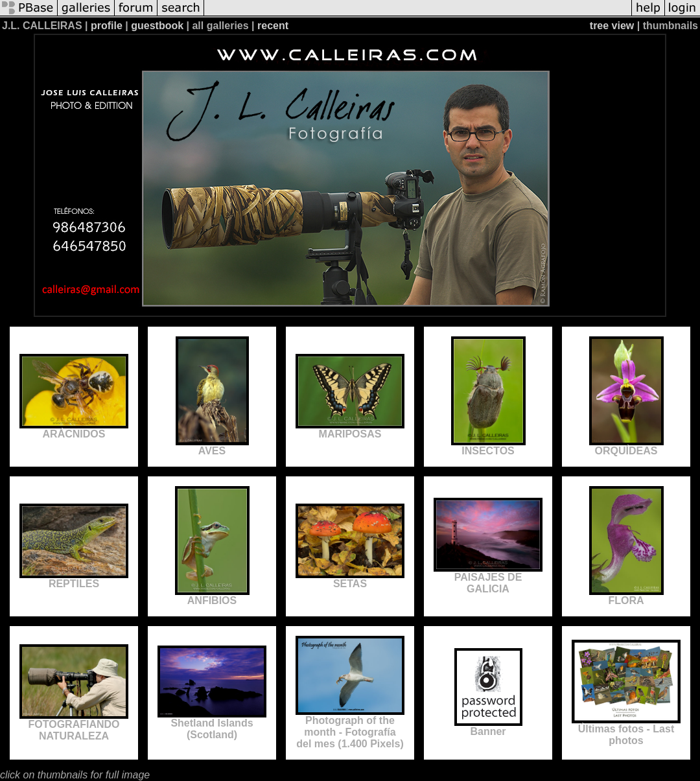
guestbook (157, 26)
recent (273, 26)
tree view (612, 26)
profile (107, 26)
